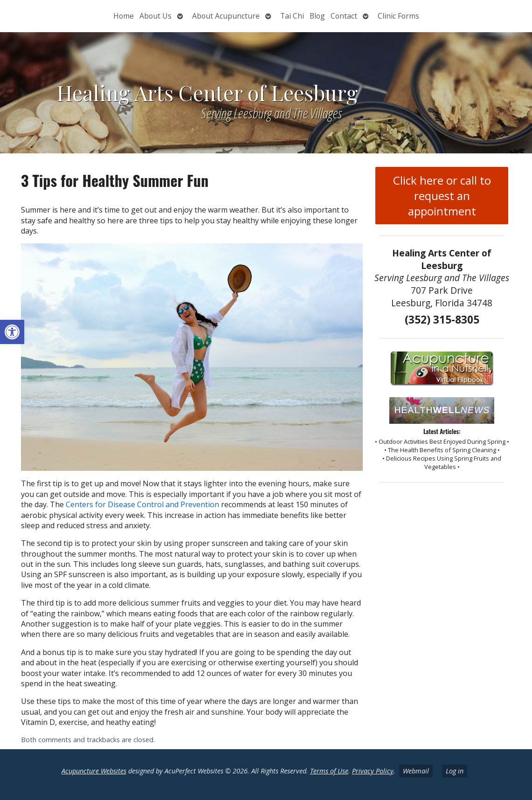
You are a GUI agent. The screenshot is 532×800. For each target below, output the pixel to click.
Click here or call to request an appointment (442, 196)
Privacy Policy (373, 771)
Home (124, 16)
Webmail (416, 771)
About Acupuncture (226, 16)
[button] (12, 332)
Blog (317, 16)
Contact (344, 16)
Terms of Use (329, 771)
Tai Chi (292, 16)
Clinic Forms (398, 16)
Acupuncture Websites (94, 771)
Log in (455, 771)
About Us (155, 16)
